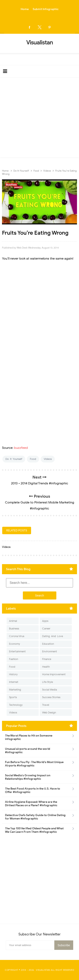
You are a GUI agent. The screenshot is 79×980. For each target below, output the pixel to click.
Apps (45, 621)
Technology (16, 705)
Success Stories (51, 697)
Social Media (50, 690)
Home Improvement (54, 674)
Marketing (15, 690)
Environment (50, 651)
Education (48, 644)
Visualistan (43, 970)
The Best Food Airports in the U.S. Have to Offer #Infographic (33, 790)
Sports (13, 697)
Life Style (48, 682)
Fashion (14, 659)
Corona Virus (17, 636)
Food (33, 459)
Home (25, 9)
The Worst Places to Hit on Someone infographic (29, 737)
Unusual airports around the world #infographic (28, 751)
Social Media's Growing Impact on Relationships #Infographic (28, 777)
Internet (14, 682)
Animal (13, 621)
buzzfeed (21, 448)
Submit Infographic (46, 9)
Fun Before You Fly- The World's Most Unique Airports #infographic (34, 764)
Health (46, 667)
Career (46, 629)
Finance (47, 659)
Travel (46, 705)
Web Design (49, 712)
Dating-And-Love (53, 636)
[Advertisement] (39, 118)
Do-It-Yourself (14, 459)
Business (14, 629)
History (13, 674)
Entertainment (17, 651)
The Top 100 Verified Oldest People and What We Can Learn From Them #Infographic (34, 830)
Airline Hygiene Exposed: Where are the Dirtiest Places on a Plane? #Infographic (31, 804)
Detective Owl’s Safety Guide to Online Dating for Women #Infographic (35, 817)
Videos (48, 459)
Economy (15, 644)
